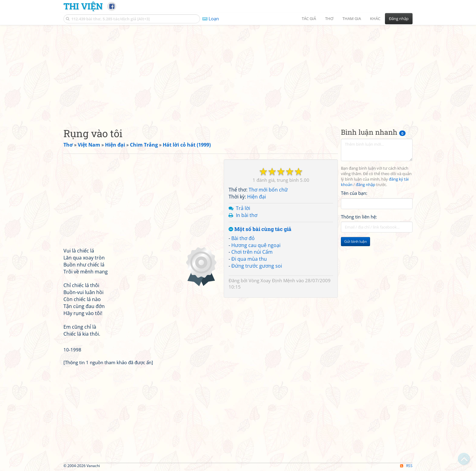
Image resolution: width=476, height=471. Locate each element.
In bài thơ (247, 215)
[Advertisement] (238, 71)
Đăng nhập (399, 19)
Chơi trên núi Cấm (252, 252)
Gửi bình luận (355, 241)
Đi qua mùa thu (249, 259)
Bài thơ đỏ (243, 238)
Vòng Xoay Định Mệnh (272, 280)
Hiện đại (257, 197)
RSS (406, 466)
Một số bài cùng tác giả (260, 229)
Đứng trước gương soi (257, 266)
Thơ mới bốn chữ (268, 190)
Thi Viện (83, 6)
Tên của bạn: (354, 193)
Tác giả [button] (309, 19)
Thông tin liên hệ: (359, 217)
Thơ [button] (329, 19)
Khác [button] (375, 19)
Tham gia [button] (352, 19)
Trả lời (243, 208)
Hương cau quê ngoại (256, 245)
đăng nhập (365, 185)
